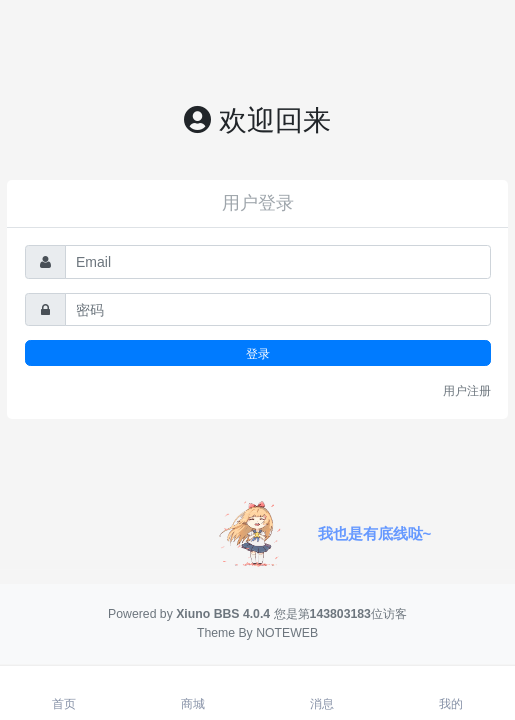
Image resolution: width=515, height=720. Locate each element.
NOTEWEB (287, 633)
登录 (258, 353)
